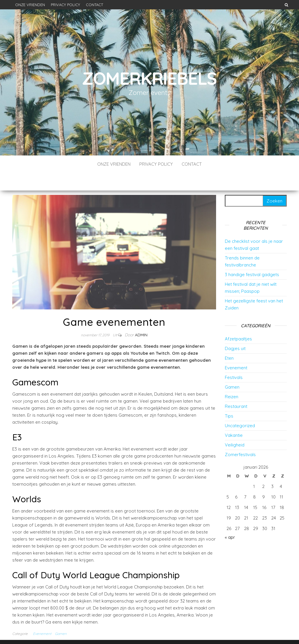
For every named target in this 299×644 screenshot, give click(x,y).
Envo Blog (190, 632)
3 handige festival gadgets (252, 257)
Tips (229, 398)
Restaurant (236, 389)
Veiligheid (235, 427)
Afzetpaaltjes (238, 321)
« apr (230, 520)
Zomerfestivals (240, 437)
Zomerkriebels (149, 78)
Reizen (232, 379)
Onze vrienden (30, 5)
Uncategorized (240, 408)
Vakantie (234, 418)
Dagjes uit (235, 331)
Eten (229, 341)
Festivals (234, 360)
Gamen (61, 616)
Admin (141, 317)
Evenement (42, 616)
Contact (94, 5)
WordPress (149, 632)
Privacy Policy (65, 5)
